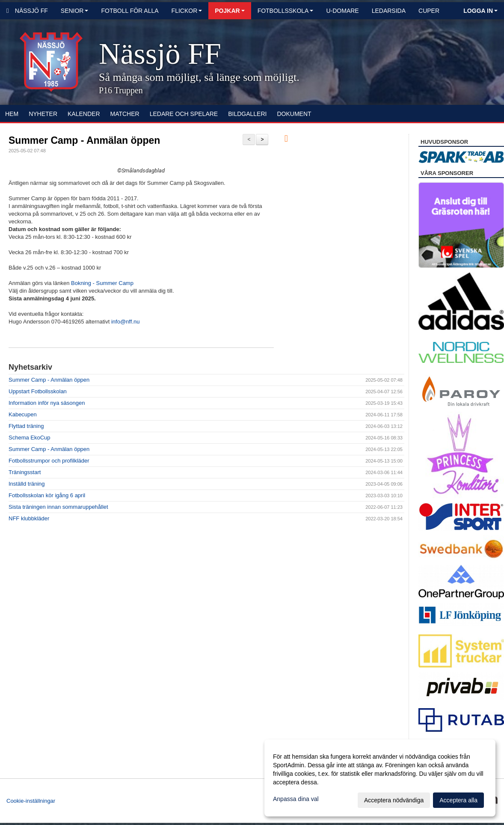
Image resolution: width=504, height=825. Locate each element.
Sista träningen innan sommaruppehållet (58, 507)
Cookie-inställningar (31, 801)
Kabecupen (23, 414)
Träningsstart (25, 472)
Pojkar (230, 11)
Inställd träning (27, 484)
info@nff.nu (125, 322)
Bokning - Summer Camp (102, 283)
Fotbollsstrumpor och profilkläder (49, 461)
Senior (75, 11)
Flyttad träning (26, 426)
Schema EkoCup (30, 438)
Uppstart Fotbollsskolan (38, 391)
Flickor (187, 11)
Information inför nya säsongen (47, 403)
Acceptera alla (458, 800)
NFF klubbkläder (29, 518)
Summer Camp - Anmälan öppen (84, 140)
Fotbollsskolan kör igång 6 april (47, 495)
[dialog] (380, 778)
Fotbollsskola (286, 11)
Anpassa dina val (296, 799)
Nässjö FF (27, 11)
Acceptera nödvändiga (394, 800)
